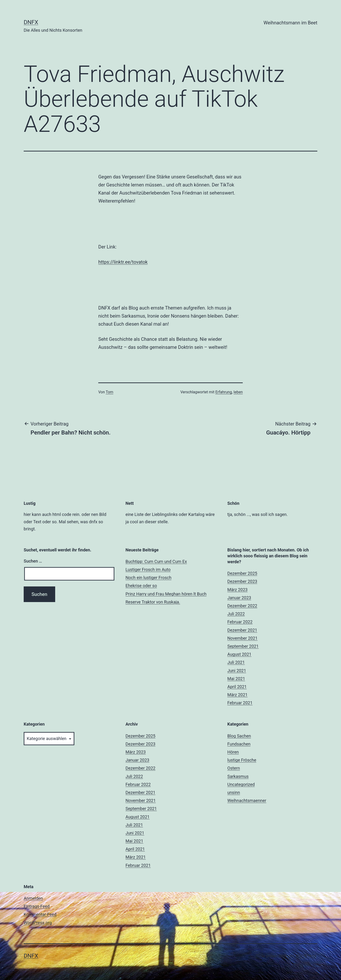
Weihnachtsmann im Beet (290, 23)
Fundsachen (239, 744)
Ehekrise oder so (141, 586)
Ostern (234, 768)
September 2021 (243, 646)
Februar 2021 (240, 703)
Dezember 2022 (242, 606)
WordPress (306, 956)
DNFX (31, 22)
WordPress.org (38, 923)
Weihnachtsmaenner (247, 800)
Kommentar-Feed (40, 914)
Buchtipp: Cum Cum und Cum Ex (156, 561)
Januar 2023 (239, 598)
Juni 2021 (237, 671)
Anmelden (33, 898)
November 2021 (242, 638)
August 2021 (239, 654)
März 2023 (237, 590)
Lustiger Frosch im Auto (148, 570)
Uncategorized (241, 784)
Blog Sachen (239, 736)
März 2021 (237, 695)
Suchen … (33, 561)
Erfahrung (224, 392)
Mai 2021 (236, 679)
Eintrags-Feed (37, 906)
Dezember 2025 (242, 573)
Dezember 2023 (242, 581)
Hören (233, 752)
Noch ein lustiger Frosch (148, 578)
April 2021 (237, 687)
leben (238, 392)
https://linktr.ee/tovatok (123, 262)
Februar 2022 (240, 622)
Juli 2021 (236, 662)
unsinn (234, 792)
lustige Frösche (242, 760)
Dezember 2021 (242, 630)
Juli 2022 (236, 614)
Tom (109, 392)
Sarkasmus (238, 776)
